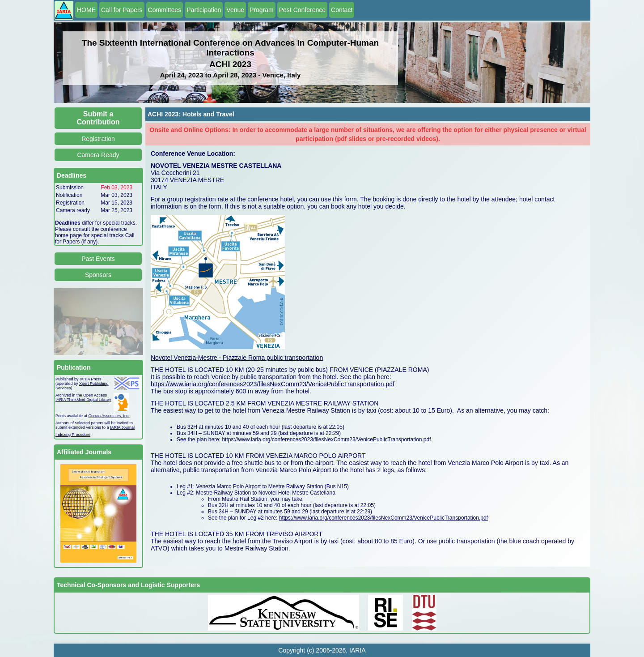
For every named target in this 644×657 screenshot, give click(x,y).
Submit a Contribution (98, 118)
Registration (98, 139)
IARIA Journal (122, 427)
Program (262, 10)
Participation (204, 10)
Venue (235, 10)
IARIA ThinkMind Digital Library (83, 400)
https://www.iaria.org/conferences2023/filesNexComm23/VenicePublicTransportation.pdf (273, 384)
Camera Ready (98, 155)
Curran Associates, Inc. (109, 416)
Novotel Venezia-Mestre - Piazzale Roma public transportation (237, 358)
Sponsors (98, 275)
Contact (342, 10)
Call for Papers (122, 10)
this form (345, 199)
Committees (165, 10)
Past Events (98, 259)
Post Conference (302, 10)
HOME (86, 10)
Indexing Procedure (73, 435)
